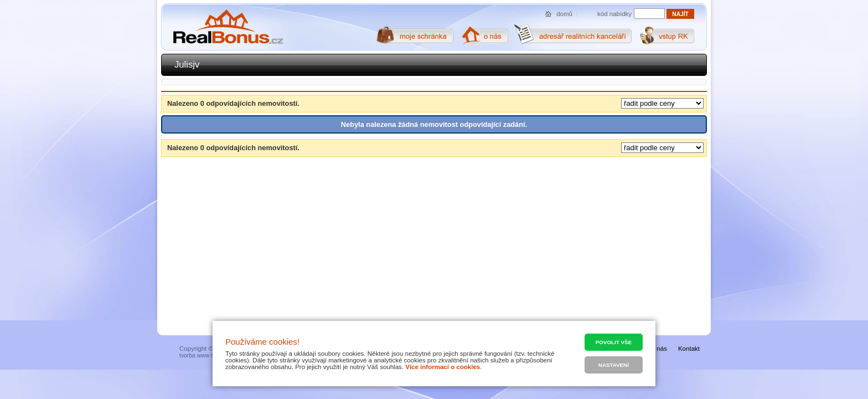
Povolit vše (614, 342)
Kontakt (689, 349)
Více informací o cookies (443, 367)
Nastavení (614, 365)
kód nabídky (614, 14)
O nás (658, 349)
